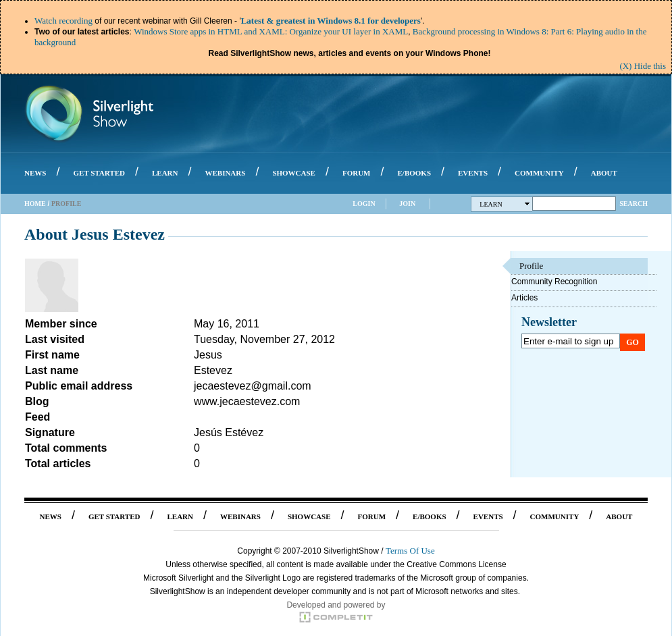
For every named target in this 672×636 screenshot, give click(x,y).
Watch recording (63, 21)
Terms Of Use (410, 551)
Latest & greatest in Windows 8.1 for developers (331, 21)
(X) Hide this (643, 66)
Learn (505, 204)
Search (634, 204)
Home (35, 204)
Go (632, 342)
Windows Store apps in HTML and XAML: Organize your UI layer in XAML (271, 31)
